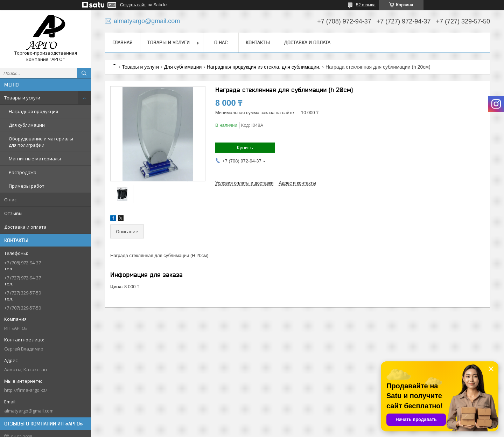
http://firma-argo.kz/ (26, 390)
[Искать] (84, 73)
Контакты (258, 42)
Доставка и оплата (25, 227)
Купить (245, 147)
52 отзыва (366, 5)
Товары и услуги (22, 98)
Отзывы (13, 213)
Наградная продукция (33, 111)
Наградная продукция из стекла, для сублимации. (264, 67)
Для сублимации (27, 125)
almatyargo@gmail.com (29, 411)
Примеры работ (27, 186)
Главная (122, 42)
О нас (10, 200)
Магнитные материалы (35, 159)
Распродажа (23, 172)
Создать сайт (133, 5)
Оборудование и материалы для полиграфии (41, 142)
